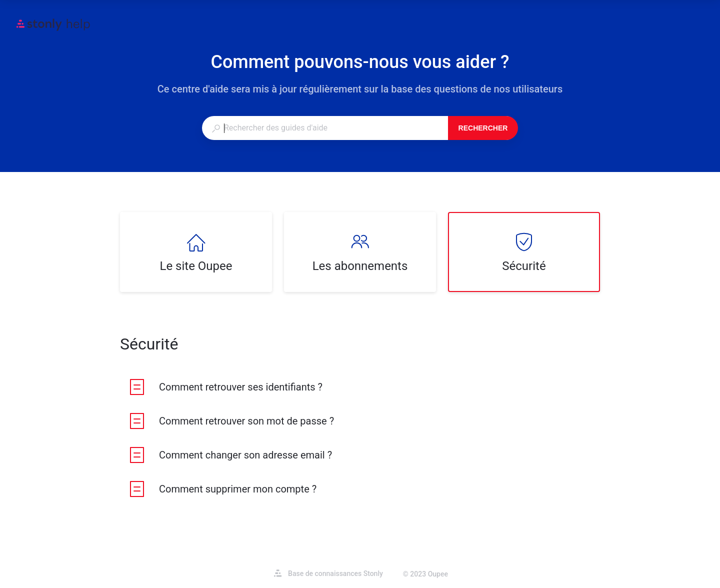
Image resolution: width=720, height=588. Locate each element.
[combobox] (325, 128)
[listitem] (196, 252)
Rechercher (483, 128)
